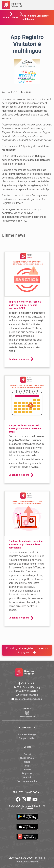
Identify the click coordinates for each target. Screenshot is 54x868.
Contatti (27, 770)
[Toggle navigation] (48, 5)
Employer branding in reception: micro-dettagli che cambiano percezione (26, 544)
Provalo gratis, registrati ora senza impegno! (27, 650)
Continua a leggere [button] (21, 359)
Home (6, 17)
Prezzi (27, 754)
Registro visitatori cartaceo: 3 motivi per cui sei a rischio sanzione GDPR (25, 305)
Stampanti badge (27, 734)
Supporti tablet (27, 738)
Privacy (34, 862)
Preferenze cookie (27, 781)
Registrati (27, 773)
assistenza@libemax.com (29, 699)
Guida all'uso (27, 758)
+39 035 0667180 (29, 695)
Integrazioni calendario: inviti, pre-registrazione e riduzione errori (25, 429)
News (15, 17)
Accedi (27, 777)
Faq (27, 766)
